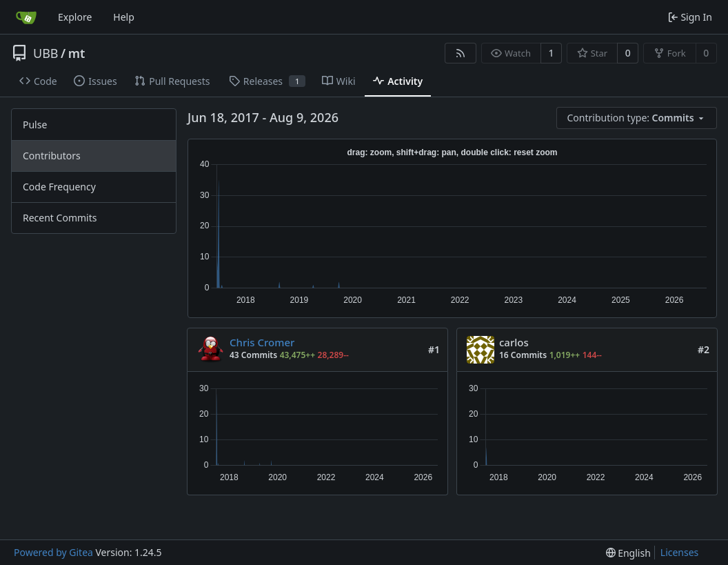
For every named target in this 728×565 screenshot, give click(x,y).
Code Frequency (59, 187)
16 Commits (523, 355)
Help (124, 17)
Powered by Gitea (53, 552)
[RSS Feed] (461, 53)
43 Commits (253, 355)
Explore (75, 17)
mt (77, 53)
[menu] (637, 118)
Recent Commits (60, 218)
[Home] (26, 17)
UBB (46, 53)
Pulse (35, 125)
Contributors (52, 156)
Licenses (680, 552)
